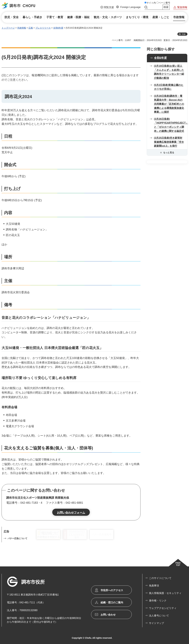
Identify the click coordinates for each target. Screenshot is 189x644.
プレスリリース (43, 28)
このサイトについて (160, 578)
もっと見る (169, 153)
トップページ (8, 28)
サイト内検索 (146, 7)
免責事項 (154, 586)
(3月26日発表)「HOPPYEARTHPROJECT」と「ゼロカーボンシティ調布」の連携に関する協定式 (171, 125)
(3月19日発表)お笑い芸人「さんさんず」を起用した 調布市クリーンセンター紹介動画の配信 (169, 72)
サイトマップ (156, 623)
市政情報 (22, 28)
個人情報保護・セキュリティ (165, 593)
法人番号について (159, 616)
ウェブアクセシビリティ (163, 608)
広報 (31, 28)
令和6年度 (58, 28)
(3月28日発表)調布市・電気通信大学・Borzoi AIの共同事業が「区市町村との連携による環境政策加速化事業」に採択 (169, 104)
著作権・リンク (158, 601)
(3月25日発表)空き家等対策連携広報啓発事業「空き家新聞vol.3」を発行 (169, 142)
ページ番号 (164, 3)
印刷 (184, 34)
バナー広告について (18, 538)
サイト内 (151, 3)
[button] (107, 8)
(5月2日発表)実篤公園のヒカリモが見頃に (169, 87)
